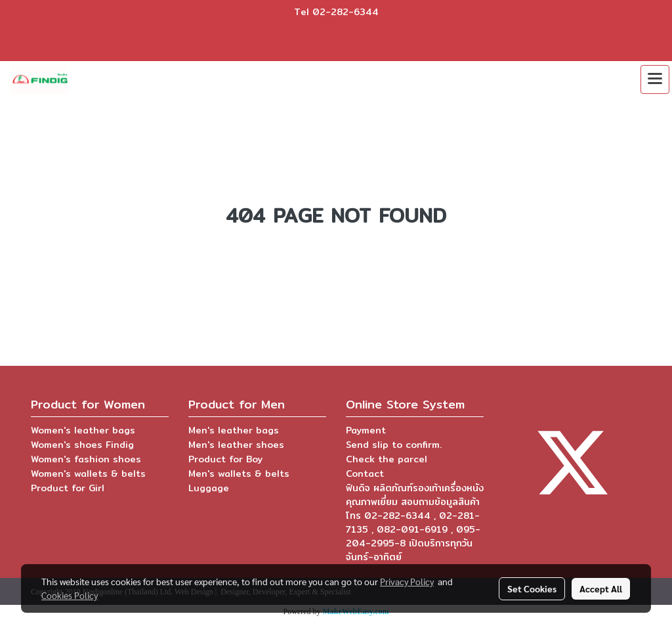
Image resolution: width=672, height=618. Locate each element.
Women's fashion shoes (86, 459)
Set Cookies (532, 588)
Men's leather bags (234, 430)
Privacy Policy (407, 581)
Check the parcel (387, 459)
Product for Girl (68, 488)
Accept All (601, 588)
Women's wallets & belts (88, 474)
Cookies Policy (70, 595)
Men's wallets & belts (239, 474)
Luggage (209, 488)
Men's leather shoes (236, 445)
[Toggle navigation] (655, 79)
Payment (366, 430)
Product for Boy (225, 459)
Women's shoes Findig (82, 445)
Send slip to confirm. (394, 445)
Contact (365, 474)
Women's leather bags (83, 430)
